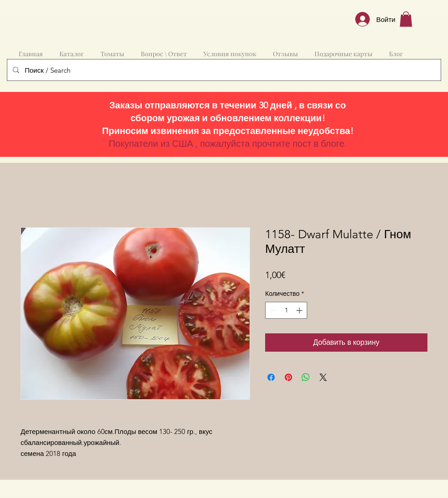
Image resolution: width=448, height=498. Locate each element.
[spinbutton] (286, 310)
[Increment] (300, 310)
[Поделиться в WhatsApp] (306, 377)
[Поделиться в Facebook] (271, 377)
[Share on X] (323, 377)
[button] (406, 19)
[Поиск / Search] (223, 70)
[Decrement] (272, 310)
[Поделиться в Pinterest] (288, 377)
